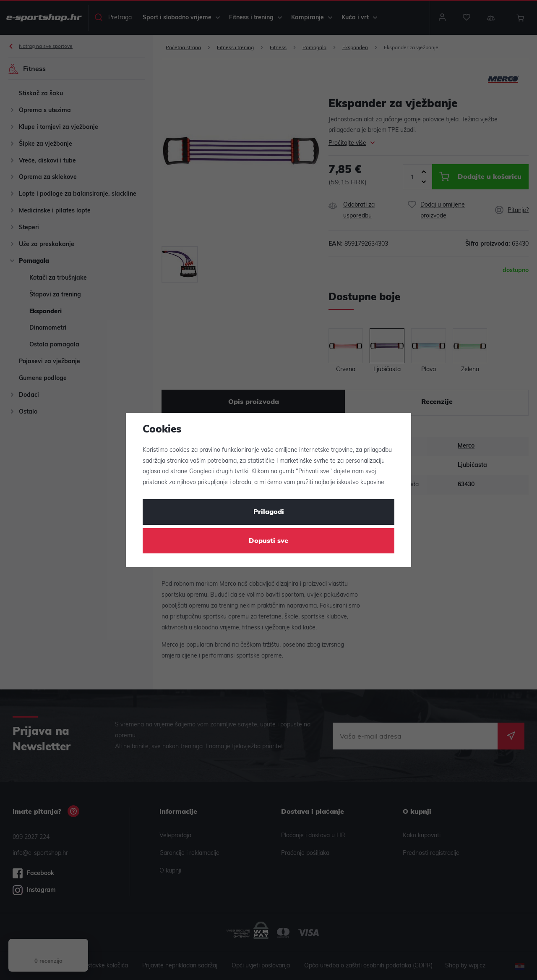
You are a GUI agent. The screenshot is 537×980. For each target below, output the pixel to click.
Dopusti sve (268, 541)
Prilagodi (269, 512)
